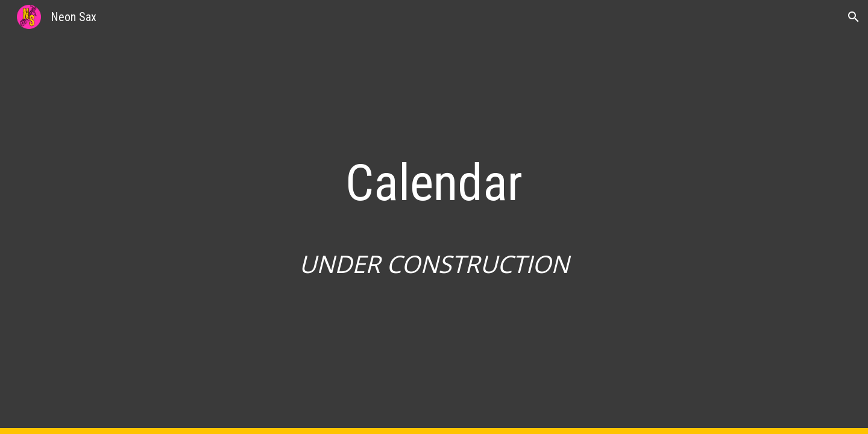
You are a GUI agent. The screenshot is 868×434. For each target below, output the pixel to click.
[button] (854, 17)
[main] (434, 217)
